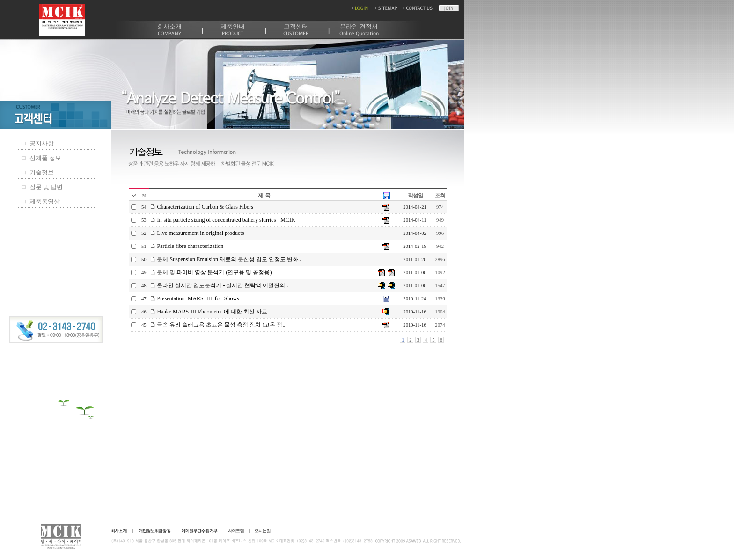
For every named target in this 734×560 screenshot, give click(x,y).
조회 (440, 196)
